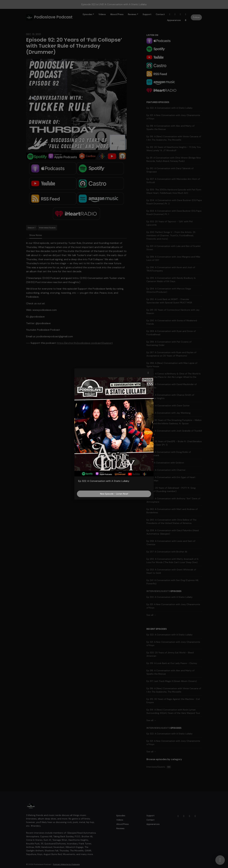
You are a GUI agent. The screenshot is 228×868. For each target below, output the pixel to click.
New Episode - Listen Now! (114, 494)
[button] (148, 373)
